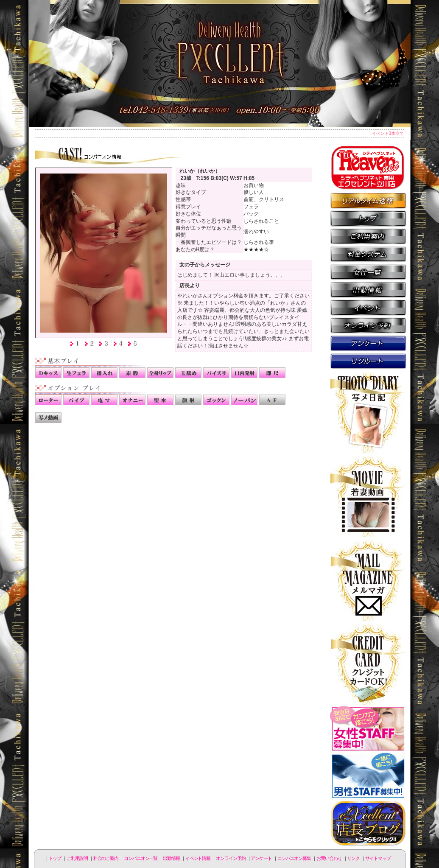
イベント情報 (368, 307)
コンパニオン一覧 (368, 272)
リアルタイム (368, 200)
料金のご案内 (368, 254)
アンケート (368, 343)
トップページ (368, 218)
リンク (353, 858)
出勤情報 (368, 289)
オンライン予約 (368, 325)
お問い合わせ (329, 858)
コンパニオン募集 (368, 361)
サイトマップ (378, 858)
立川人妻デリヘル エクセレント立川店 (220, 64)
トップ (55, 858)
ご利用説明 (368, 236)
